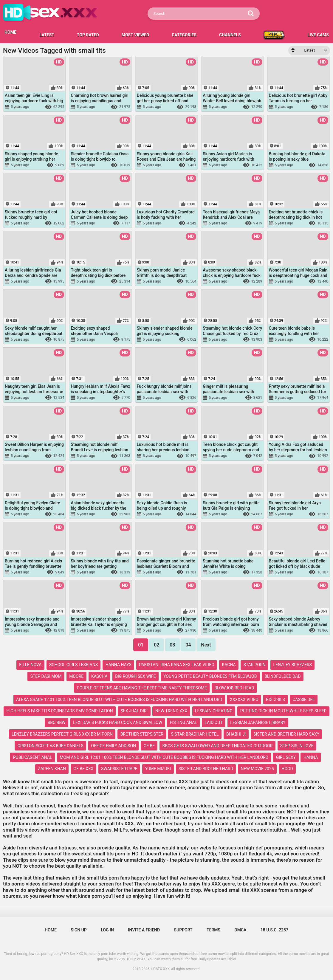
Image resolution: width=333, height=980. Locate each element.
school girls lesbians (73, 665)
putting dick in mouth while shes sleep (284, 711)
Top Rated (88, 35)
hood (287, 769)
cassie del (304, 700)
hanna (311, 757)
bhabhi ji (236, 734)
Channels (230, 35)
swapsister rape (119, 769)
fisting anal (183, 722)
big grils (275, 700)
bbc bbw (57, 722)
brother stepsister (142, 734)
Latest (47, 35)
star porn (254, 665)
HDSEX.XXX (160, 969)
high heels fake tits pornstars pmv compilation (60, 711)
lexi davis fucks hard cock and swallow (118, 722)
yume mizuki (158, 769)
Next (206, 645)
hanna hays (119, 665)
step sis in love (297, 746)
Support (183, 930)
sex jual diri (134, 711)
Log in (107, 930)
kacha (229, 665)
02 (157, 645)
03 (172, 645)
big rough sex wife (135, 676)
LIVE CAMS (318, 35)
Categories (184, 35)
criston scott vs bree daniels (51, 746)
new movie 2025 (257, 769)
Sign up (79, 930)
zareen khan (52, 769)
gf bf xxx (84, 769)
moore (76, 676)
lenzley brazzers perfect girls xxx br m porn (62, 734)
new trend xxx (171, 711)
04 (188, 645)
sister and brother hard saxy (286, 734)
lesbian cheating (214, 711)
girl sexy (286, 757)
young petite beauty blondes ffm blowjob (210, 676)
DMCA (241, 930)
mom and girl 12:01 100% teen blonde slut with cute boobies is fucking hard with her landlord (164, 757)
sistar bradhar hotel (195, 734)
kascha (99, 676)
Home (51, 930)
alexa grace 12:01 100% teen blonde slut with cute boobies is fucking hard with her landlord (119, 700)
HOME (10, 32)
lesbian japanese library (258, 722)
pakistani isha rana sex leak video (176, 665)
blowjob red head (234, 688)
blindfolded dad (282, 676)
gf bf (149, 746)
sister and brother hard (206, 769)
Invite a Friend (144, 930)
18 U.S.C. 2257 (274, 930)
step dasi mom (46, 676)
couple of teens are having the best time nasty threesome (142, 688)
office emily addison (114, 746)
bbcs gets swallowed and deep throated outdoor (218, 746)
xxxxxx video (244, 700)
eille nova (30, 665)
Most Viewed (135, 35)
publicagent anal (33, 757)
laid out (213, 722)
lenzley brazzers (293, 665)
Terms (213, 930)
